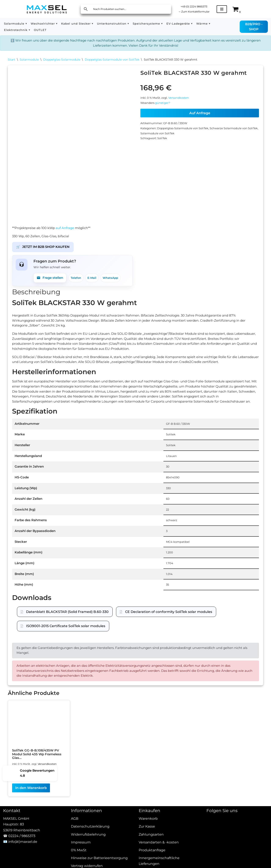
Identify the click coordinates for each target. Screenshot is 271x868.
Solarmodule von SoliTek (171, 140)
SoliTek (164, 146)
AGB (75, 861)
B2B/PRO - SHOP (255, 27)
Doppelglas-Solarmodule (62, 61)
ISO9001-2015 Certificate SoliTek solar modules (66, 660)
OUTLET (43, 30)
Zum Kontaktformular (196, 12)
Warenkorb (148, 861)
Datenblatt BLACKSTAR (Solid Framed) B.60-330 (67, 646)
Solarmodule (29, 61)
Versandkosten (182, 101)
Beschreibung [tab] (36, 297)
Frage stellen (51, 282)
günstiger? (164, 107)
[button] (28, 24)
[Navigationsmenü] (227, 9)
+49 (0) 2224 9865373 (196, 6)
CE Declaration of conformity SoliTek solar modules (169, 646)
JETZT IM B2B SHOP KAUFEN (45, 250)
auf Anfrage (68, 230)
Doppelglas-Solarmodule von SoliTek (112, 61)
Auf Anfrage (200, 118)
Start (12, 61)
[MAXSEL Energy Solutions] (47, 9)
